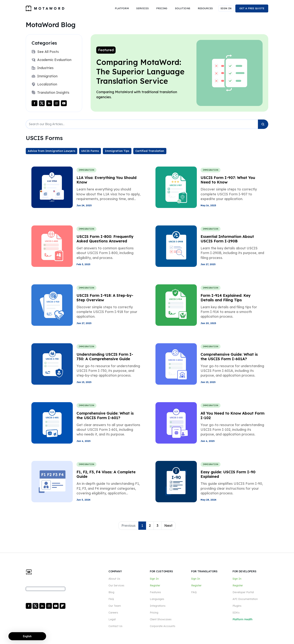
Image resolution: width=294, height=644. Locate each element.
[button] (122, 8)
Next (168, 526)
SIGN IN (226, 8)
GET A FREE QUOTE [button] (252, 8)
